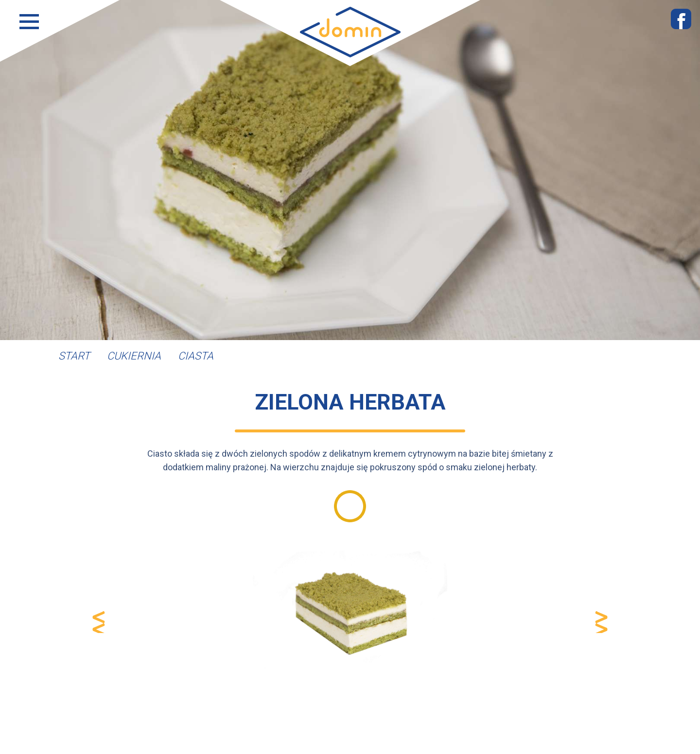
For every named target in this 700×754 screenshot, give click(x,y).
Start (74, 356)
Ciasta (196, 356)
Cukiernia (134, 356)
